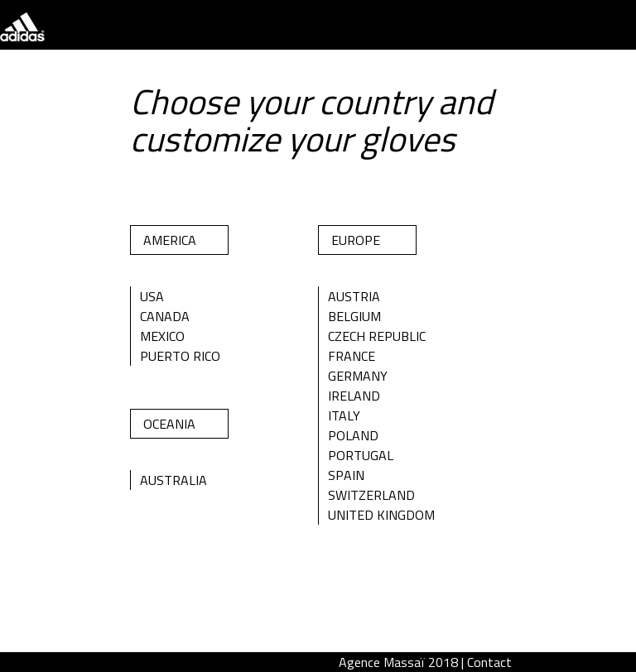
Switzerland (371, 495)
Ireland (354, 396)
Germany (358, 376)
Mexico (162, 336)
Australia (173, 480)
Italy (344, 415)
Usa (152, 296)
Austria (354, 296)
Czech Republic (377, 336)
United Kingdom (381, 515)
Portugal (361, 455)
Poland (353, 435)
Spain (346, 475)
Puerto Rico (180, 356)
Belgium (354, 316)
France (352, 356)
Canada (165, 316)
